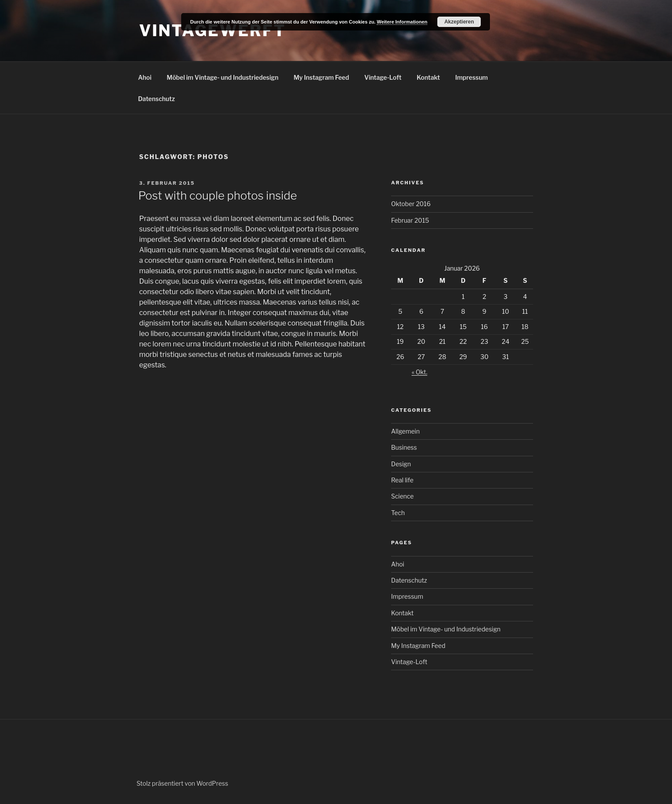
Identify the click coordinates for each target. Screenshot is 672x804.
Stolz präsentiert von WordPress (182, 783)
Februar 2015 (410, 220)
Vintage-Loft (383, 77)
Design (401, 464)
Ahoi (145, 77)
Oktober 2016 (411, 204)
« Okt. (419, 372)
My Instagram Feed (321, 77)
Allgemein (405, 431)
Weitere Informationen (402, 22)
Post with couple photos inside (218, 195)
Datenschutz (157, 99)
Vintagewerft (213, 31)
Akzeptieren (459, 22)
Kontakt (428, 77)
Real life (402, 480)
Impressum (471, 77)
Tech (398, 513)
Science (402, 496)
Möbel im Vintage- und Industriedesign (223, 77)
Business (404, 447)
